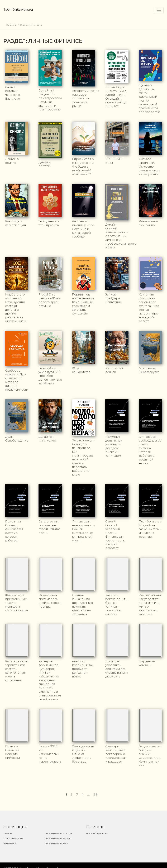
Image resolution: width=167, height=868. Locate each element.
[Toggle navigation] (159, 10)
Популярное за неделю (58, 835)
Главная (11, 25)
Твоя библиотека (18, 9)
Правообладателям (97, 830)
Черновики (10, 840)
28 (96, 791)
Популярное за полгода (58, 830)
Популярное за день (56, 840)
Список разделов (31, 25)
